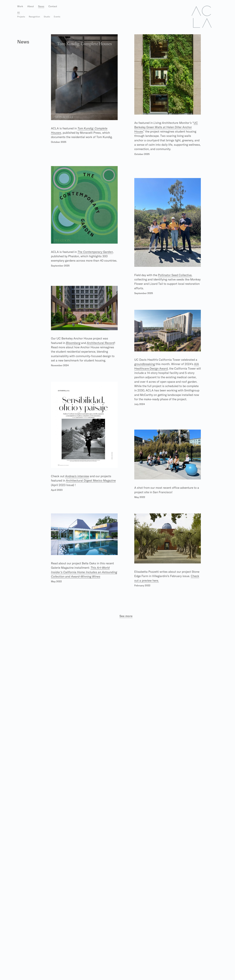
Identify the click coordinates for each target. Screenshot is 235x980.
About (31, 6)
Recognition (34, 17)
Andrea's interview (78, 476)
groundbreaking (145, 364)
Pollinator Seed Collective (177, 275)
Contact (53, 6)
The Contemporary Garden (96, 252)
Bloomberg (74, 343)
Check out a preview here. (160, 581)
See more (126, 616)
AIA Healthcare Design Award (154, 369)
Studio (47, 17)
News (41, 6)
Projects (21, 17)
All (19, 12)
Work (20, 6)
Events (57, 17)
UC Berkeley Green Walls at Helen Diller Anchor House (167, 127)
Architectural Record (102, 343)
